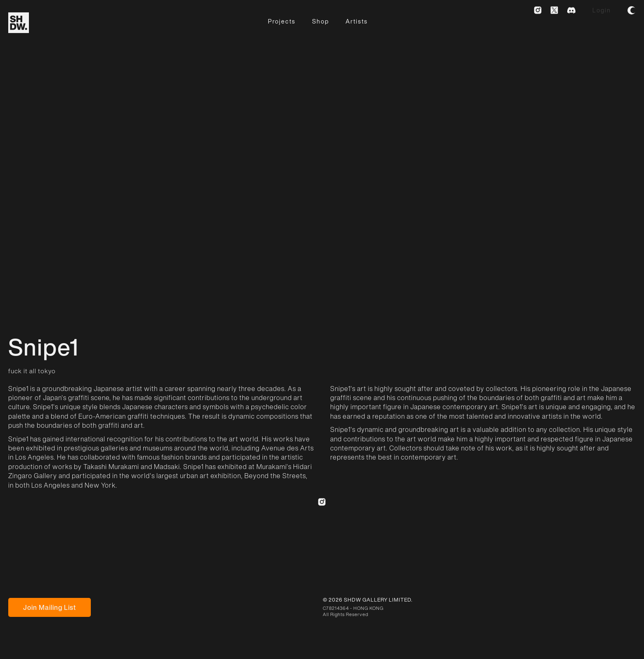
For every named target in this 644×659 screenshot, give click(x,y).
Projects (282, 21)
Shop (321, 21)
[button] (632, 10)
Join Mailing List (50, 607)
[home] (19, 23)
